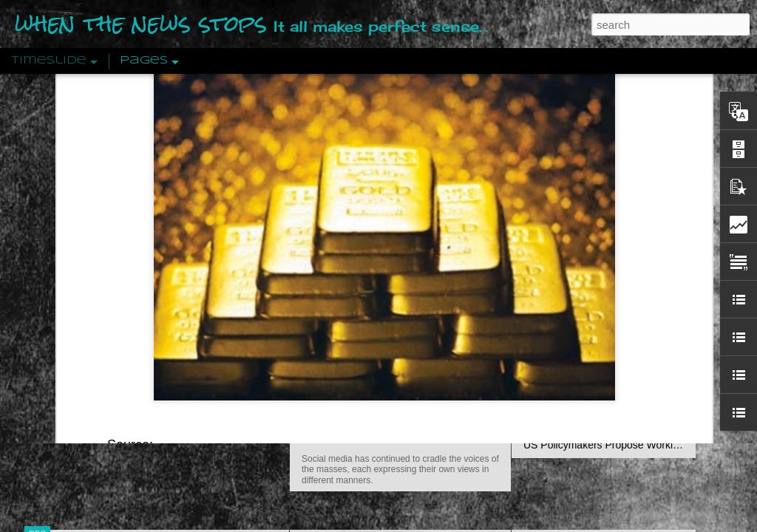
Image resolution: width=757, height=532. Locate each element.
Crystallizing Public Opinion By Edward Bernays (633, 341)
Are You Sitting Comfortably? (387, 378)
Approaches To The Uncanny (590, 316)
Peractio (90, 343)
